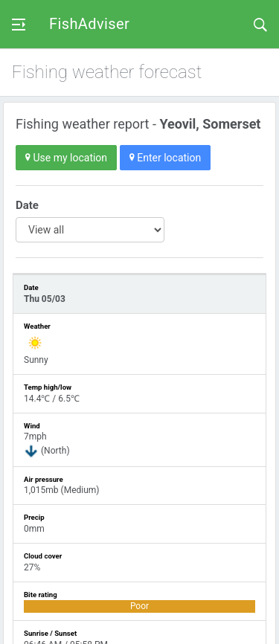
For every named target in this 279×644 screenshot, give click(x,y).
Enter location (165, 158)
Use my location (66, 158)
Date (27, 205)
